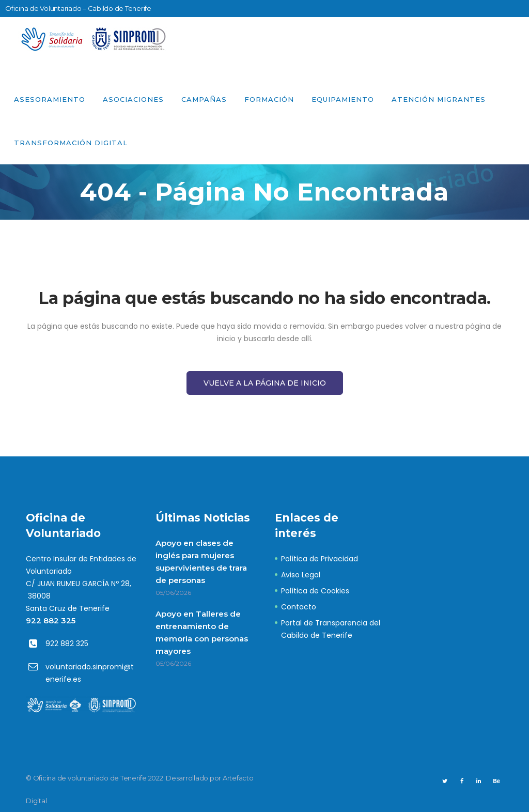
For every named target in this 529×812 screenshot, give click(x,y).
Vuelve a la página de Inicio (265, 383)
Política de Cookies (315, 591)
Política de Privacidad (320, 559)
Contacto (299, 607)
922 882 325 (51, 621)
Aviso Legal (301, 575)
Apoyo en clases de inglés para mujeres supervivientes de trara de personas (201, 562)
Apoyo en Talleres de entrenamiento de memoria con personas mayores (202, 632)
